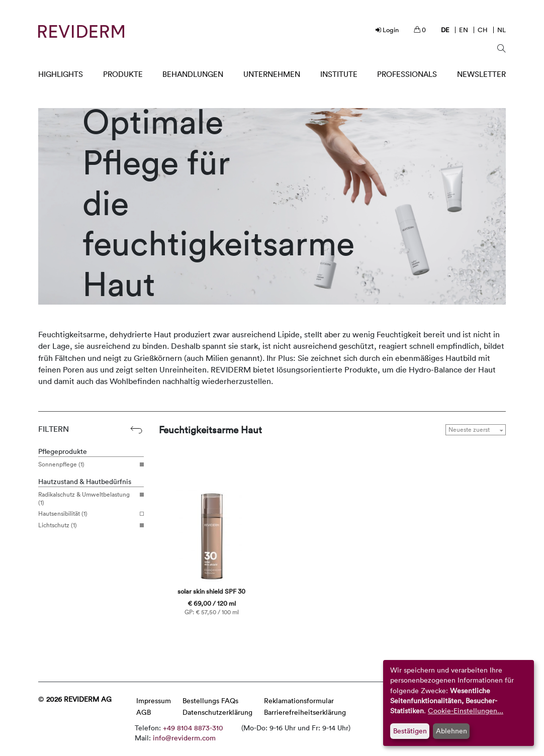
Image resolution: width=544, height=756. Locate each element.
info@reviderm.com (184, 738)
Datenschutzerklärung (217, 712)
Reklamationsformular (299, 700)
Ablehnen (451, 731)
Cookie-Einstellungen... (466, 711)
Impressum (154, 700)
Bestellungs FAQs (210, 700)
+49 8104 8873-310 (193, 728)
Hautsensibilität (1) (87, 514)
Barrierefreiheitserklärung (305, 712)
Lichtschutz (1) (87, 525)
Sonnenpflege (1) (87, 464)
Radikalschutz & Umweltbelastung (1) (87, 498)
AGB (144, 712)
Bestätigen (410, 731)
